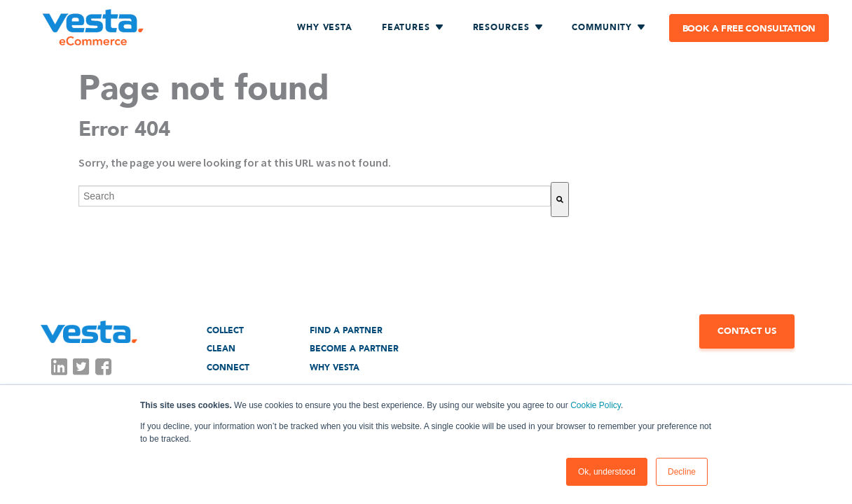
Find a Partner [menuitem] (346, 330)
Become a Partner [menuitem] (354, 349)
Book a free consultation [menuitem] (749, 29)
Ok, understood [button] (607, 472)
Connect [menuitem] (228, 367)
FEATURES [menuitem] (406, 27)
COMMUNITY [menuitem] (602, 27)
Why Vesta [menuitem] (325, 27)
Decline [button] (682, 472)
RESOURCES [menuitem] (501, 27)
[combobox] (315, 196)
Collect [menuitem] (225, 330)
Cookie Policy (596, 405)
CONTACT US (747, 331)
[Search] (560, 199)
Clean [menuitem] (221, 349)
